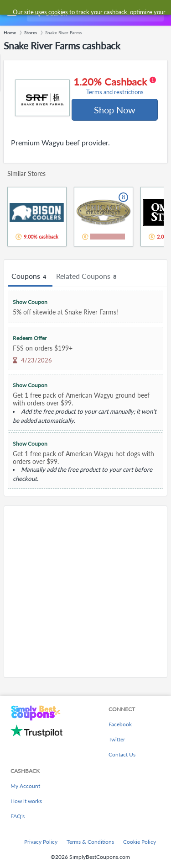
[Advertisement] (85, 592)
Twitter (117, 739)
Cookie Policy (140, 842)
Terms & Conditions (90, 842)
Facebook (120, 724)
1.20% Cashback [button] (115, 86)
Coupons (30, 277)
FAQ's (18, 816)
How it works (26, 801)
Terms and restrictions (115, 92)
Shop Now (115, 110)
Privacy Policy (41, 842)
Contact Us (122, 754)
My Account (25, 786)
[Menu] (12, 13)
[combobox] (94, 13)
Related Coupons (88, 277)
